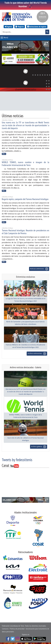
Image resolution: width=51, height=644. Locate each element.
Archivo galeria (39, 446)
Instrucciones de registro (37, 27)
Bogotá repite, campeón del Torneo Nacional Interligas (25, 199)
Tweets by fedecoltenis (17, 459)
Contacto (5, 628)
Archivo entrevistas (37, 353)
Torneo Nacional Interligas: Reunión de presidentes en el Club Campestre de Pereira (25, 231)
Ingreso (8, 27)
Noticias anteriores (39, 268)
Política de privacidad (17, 628)
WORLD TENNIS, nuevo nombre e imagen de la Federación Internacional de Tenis (25, 163)
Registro (20, 27)
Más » (4, 153)
